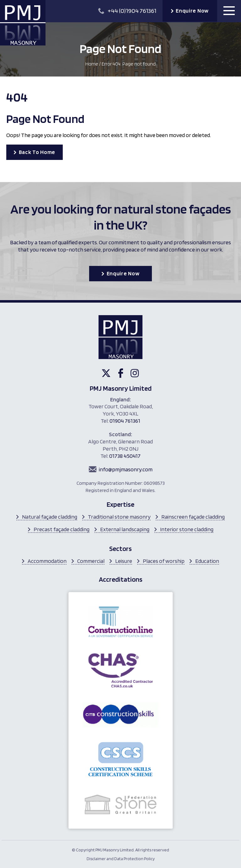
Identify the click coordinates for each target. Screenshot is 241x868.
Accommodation (47, 561)
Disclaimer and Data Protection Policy (121, 859)
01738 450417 (125, 456)
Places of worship (164, 561)
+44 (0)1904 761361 (127, 11)
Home (92, 64)
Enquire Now (192, 11)
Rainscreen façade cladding (193, 517)
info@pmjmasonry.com (126, 469)
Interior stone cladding (187, 529)
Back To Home (37, 152)
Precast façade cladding (62, 529)
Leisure (124, 561)
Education (207, 561)
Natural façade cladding (50, 517)
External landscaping (125, 529)
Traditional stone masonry (119, 517)
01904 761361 (125, 421)
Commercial (91, 561)
